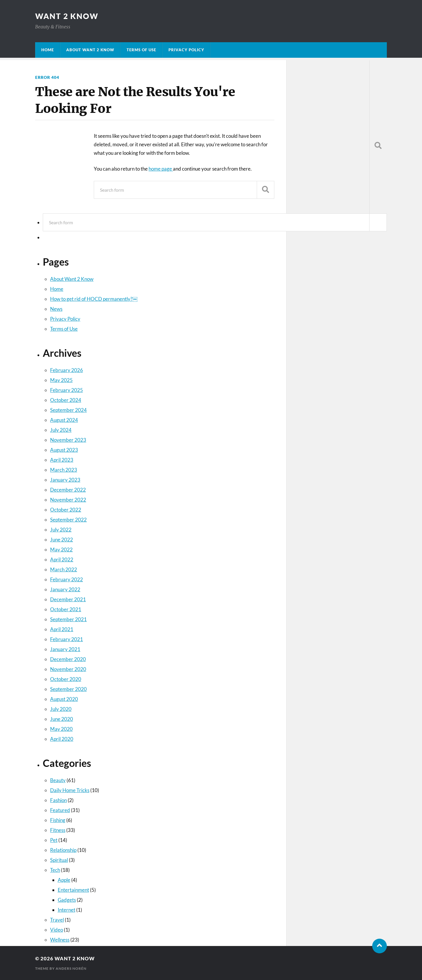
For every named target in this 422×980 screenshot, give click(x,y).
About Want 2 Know (90, 50)
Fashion (58, 800)
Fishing (58, 820)
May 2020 (61, 729)
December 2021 (68, 599)
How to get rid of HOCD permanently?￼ (94, 299)
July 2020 (61, 709)
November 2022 (68, 500)
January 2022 (65, 589)
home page (161, 169)
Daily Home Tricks (70, 790)
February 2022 (67, 579)
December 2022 (68, 490)
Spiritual (59, 860)
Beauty (58, 780)
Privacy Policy (186, 50)
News (56, 309)
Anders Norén (71, 968)
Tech (55, 870)
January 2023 (65, 480)
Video (57, 930)
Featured (60, 810)
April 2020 (62, 739)
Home (48, 50)
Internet (67, 910)
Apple (64, 880)
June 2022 (62, 540)
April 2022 (62, 559)
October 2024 (66, 400)
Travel (57, 920)
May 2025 (61, 380)
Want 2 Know (67, 16)
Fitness (58, 830)
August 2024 (64, 420)
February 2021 (67, 639)
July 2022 (61, 530)
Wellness (60, 940)
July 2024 (61, 430)
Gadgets (67, 900)
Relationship (63, 850)
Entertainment (73, 890)
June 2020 (62, 719)
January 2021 (65, 649)
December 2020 (68, 659)
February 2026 (67, 370)
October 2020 (66, 679)
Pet (54, 840)
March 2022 (64, 569)
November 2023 (68, 440)
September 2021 (68, 619)
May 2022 (61, 550)
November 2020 (68, 669)
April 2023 (62, 460)
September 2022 (68, 520)
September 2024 (68, 410)
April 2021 (62, 629)
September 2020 (68, 689)
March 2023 (64, 470)
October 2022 (66, 510)
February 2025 (67, 390)
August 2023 (64, 450)
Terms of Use (141, 50)
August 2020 (64, 699)
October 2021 (66, 609)
